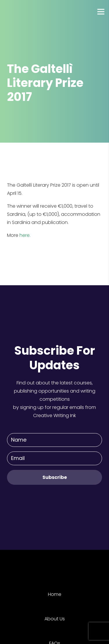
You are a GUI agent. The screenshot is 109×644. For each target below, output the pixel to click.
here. (25, 235)
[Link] (26, 12)
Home (55, 594)
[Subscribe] (54, 477)
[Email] (54, 458)
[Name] (54, 440)
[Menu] (101, 12)
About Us (55, 619)
